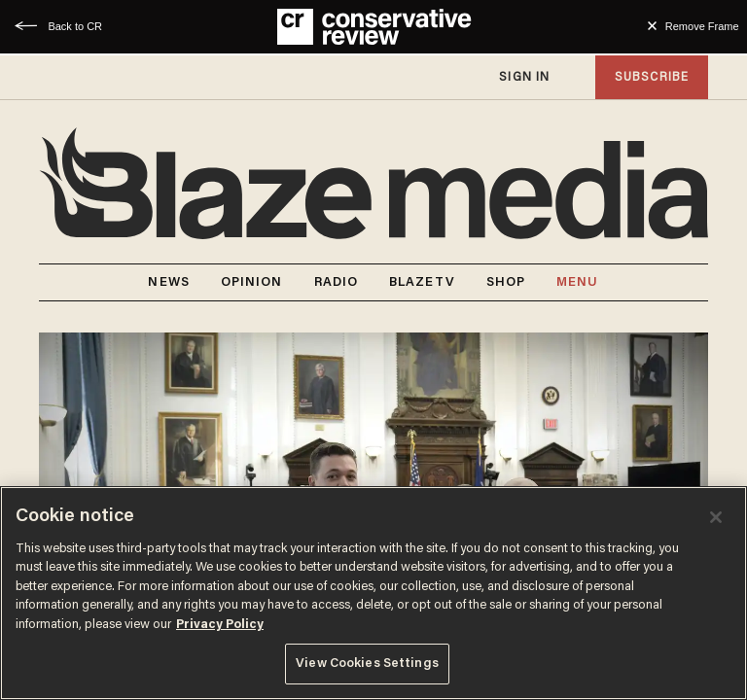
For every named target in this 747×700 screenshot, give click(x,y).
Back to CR (75, 26)
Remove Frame (702, 26)
